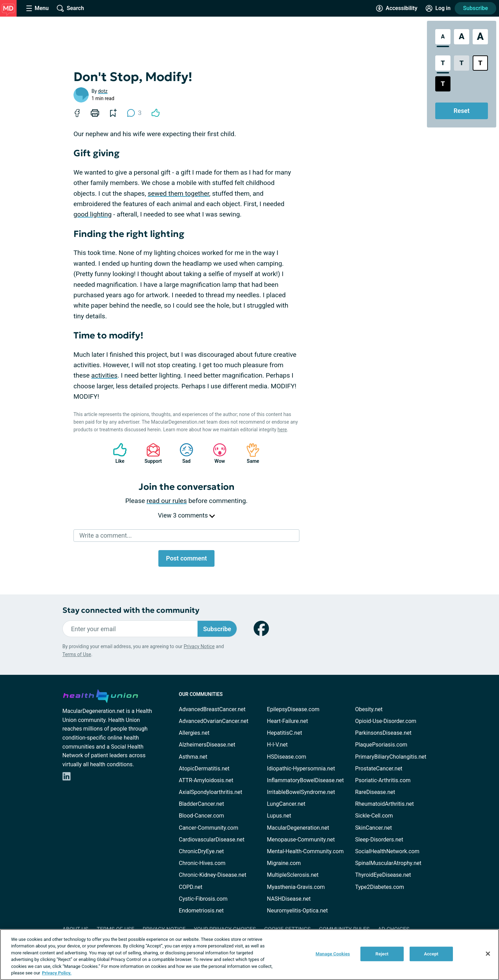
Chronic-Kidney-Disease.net (213, 875)
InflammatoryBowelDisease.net (305, 780)
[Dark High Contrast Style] (443, 84)
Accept (431, 954)
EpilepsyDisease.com (293, 709)
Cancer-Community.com (209, 828)
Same (249, 453)
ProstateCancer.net (379, 769)
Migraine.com (284, 863)
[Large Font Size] (462, 37)
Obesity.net (369, 709)
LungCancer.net (286, 804)
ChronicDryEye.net (201, 851)
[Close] (488, 954)
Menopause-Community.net (301, 840)
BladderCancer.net (202, 804)
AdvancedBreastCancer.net (212, 709)
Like (116, 453)
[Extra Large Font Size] (480, 37)
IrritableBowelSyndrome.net (301, 792)
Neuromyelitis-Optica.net (297, 911)
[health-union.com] (100, 695)
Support (151, 453)
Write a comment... (106, 535)
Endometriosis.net (201, 911)
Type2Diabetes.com (380, 887)
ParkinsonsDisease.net (383, 733)
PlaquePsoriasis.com (381, 745)
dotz (103, 91)
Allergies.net (194, 733)
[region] (249, 955)
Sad (183, 453)
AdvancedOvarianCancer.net (214, 721)
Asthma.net (193, 757)
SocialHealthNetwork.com (387, 851)
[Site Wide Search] (70, 8)
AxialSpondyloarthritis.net (211, 792)
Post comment (186, 558)
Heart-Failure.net (287, 721)
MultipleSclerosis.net (293, 875)
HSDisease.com (286, 757)
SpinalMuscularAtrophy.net (388, 863)
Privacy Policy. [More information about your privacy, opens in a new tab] (57, 973)
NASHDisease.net (289, 899)
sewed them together (178, 193)
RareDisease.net (375, 792)
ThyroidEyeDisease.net (383, 875)
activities (104, 375)
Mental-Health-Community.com (305, 851)
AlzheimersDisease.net (207, 745)
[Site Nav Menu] (37, 8)
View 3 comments (186, 515)
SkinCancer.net (374, 828)
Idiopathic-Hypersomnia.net (301, 769)
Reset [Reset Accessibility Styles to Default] (462, 111)
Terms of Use (77, 654)
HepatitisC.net (284, 733)
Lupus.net (279, 816)
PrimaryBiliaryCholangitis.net (391, 757)
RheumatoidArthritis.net (385, 804)
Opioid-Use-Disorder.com (386, 721)
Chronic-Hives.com (202, 863)
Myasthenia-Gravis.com (296, 887)
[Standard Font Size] (443, 37)
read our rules (167, 501)
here (282, 430)
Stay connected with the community (131, 610)
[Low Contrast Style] (462, 63)
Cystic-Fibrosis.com (203, 899)
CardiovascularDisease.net (212, 840)
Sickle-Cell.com (374, 816)
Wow (216, 453)
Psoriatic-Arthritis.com (383, 780)
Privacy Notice (199, 646)
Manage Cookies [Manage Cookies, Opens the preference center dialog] (333, 954)
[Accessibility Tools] (397, 8)
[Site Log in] (438, 8)
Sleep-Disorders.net (379, 840)
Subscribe (475, 8)
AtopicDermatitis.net (204, 769)
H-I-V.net (277, 745)
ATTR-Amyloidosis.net (206, 780)
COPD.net (191, 887)
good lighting (93, 214)
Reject (382, 954)
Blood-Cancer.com (202, 816)
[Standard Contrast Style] (443, 63)
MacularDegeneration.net (298, 828)
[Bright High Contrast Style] (480, 63)
